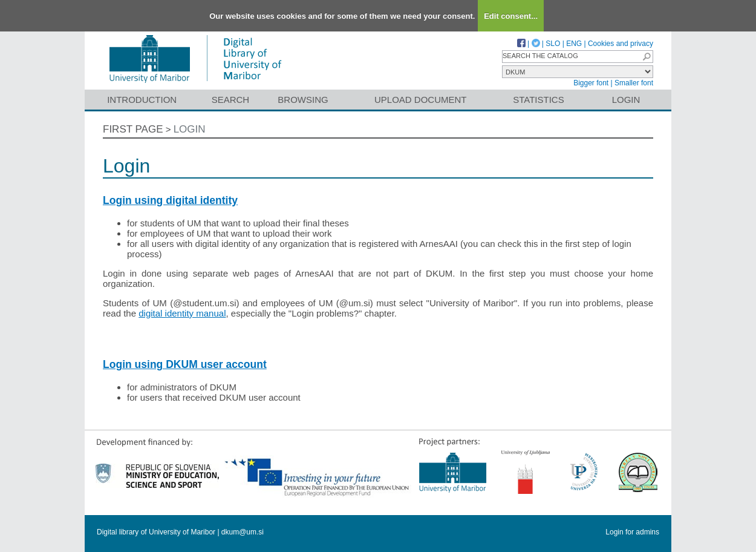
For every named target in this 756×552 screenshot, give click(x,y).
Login (626, 100)
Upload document (421, 100)
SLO (553, 44)
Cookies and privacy (621, 44)
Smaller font (634, 83)
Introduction (142, 100)
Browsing (303, 100)
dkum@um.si (243, 532)
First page (133, 129)
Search (231, 100)
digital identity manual (182, 313)
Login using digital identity (170, 200)
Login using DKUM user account (185, 364)
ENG (574, 44)
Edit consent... (511, 16)
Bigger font (591, 83)
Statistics (538, 100)
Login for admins (632, 532)
